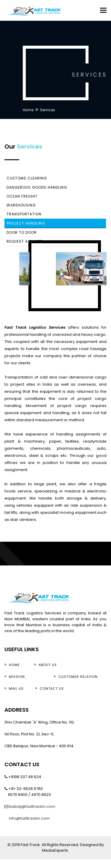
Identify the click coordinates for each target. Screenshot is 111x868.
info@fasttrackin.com (29, 818)
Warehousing (21, 205)
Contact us (52, 689)
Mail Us (16, 689)
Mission (17, 677)
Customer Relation (78, 677)
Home (28, 110)
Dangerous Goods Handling (37, 187)
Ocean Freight (22, 196)
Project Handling (26, 223)
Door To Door (22, 232)
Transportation (24, 214)
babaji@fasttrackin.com (32, 806)
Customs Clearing (27, 178)
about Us (48, 665)
